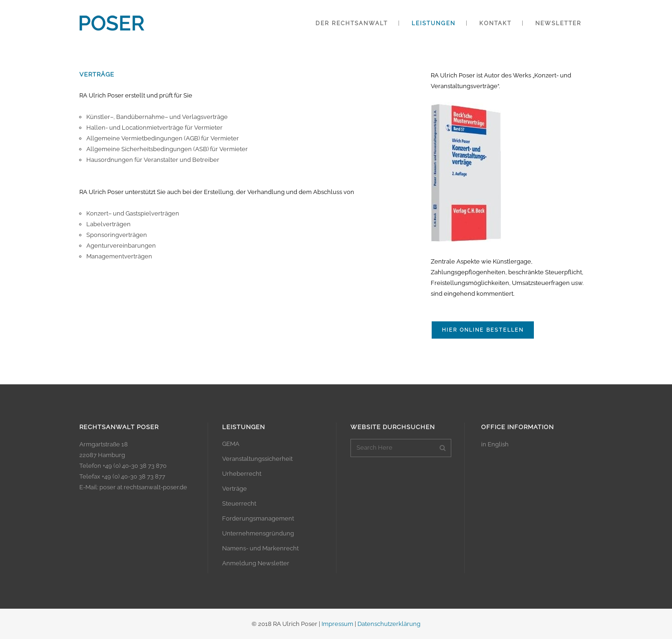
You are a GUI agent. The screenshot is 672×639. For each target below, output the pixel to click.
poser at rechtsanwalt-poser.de (143, 487)
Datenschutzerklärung (389, 624)
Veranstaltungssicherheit (257, 459)
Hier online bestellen (483, 330)
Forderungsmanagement (258, 518)
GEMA (231, 444)
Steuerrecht (239, 504)
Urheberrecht (242, 474)
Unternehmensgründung (258, 533)
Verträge (234, 489)
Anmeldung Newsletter (256, 563)
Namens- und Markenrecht (260, 548)
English (498, 444)
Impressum (337, 624)
